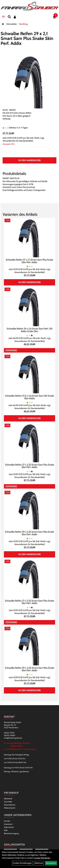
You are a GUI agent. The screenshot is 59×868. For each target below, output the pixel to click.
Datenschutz (9, 827)
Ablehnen (39, 863)
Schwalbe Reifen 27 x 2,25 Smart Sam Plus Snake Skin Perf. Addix (30, 466)
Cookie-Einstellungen (22, 863)
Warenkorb (8, 799)
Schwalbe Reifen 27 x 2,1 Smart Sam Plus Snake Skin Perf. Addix (30, 261)
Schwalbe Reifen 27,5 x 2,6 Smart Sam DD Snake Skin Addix (30, 397)
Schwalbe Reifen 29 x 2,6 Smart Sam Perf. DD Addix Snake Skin (30, 330)
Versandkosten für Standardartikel (17, 141)
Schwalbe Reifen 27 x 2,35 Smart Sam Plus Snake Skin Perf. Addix (30, 602)
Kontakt (7, 821)
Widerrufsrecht (10, 808)
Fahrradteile (12, 24)
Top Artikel (8, 802)
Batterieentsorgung (11, 833)
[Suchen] (9, 17)
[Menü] (3, 17)
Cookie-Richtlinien (42, 858)
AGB (6, 830)
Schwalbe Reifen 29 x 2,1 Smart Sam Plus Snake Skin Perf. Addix (27, 38)
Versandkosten (10, 805)
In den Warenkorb (30, 160)
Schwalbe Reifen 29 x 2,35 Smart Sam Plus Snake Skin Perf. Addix (30, 669)
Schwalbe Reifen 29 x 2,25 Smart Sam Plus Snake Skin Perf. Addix (30, 533)
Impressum (8, 824)
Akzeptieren (51, 863)
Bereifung (23, 24)
